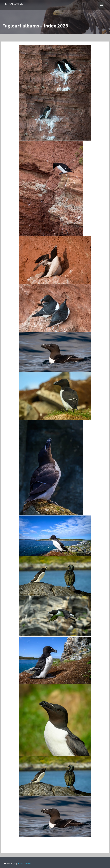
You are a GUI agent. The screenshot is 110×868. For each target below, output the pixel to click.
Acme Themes (25, 863)
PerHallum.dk (13, 4)
